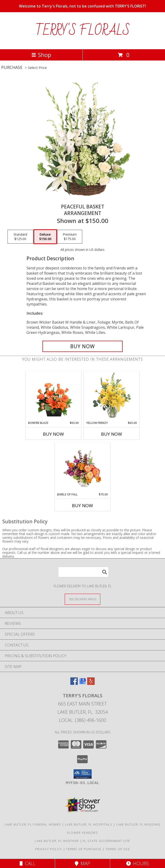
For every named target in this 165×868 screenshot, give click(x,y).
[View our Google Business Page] (82, 683)
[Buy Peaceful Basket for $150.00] (82, 346)
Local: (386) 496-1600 (82, 720)
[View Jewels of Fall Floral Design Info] (83, 468)
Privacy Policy (49, 849)
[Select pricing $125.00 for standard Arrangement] (20, 237)
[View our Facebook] (74, 683)
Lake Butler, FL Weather (57, 841)
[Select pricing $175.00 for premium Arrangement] (70, 237)
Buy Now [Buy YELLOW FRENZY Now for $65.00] (112, 434)
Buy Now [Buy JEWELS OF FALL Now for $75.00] (82, 506)
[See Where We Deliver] (82, 599)
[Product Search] (83, 572)
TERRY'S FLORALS (83, 31)
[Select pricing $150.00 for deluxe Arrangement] (45, 237)
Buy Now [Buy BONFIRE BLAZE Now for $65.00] (53, 434)
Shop (41, 55)
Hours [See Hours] (137, 863)
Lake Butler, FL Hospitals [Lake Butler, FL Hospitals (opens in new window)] (89, 824)
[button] (83, 774)
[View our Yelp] (91, 683)
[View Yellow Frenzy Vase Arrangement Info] (112, 396)
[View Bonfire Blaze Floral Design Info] (54, 396)
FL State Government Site (106, 841)
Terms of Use (118, 849)
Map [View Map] (82, 863)
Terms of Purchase (84, 849)
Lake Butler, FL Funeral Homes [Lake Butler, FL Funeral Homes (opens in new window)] (33, 824)
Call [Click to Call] (28, 863)
